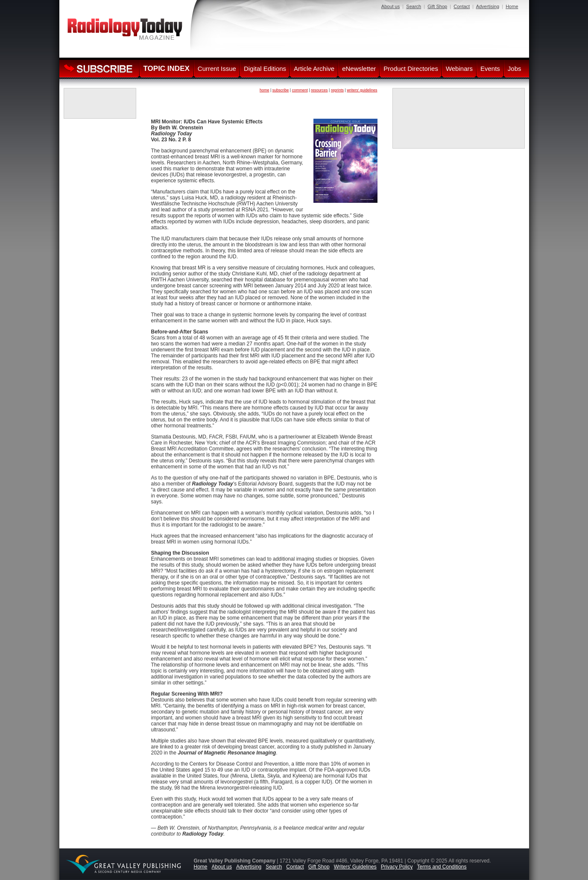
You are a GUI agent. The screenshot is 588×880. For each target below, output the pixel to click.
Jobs (515, 69)
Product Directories (411, 69)
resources (319, 90)
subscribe (281, 90)
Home (512, 6)
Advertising (488, 6)
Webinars (459, 69)
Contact (462, 6)
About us (391, 6)
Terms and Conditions (442, 867)
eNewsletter (359, 69)
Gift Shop (437, 6)
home (265, 90)
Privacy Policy (397, 867)
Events (490, 69)
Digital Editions (265, 69)
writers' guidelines (362, 90)
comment (300, 90)
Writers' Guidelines (355, 867)
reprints (337, 90)
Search (414, 6)
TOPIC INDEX (167, 69)
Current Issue (217, 69)
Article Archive (314, 69)
